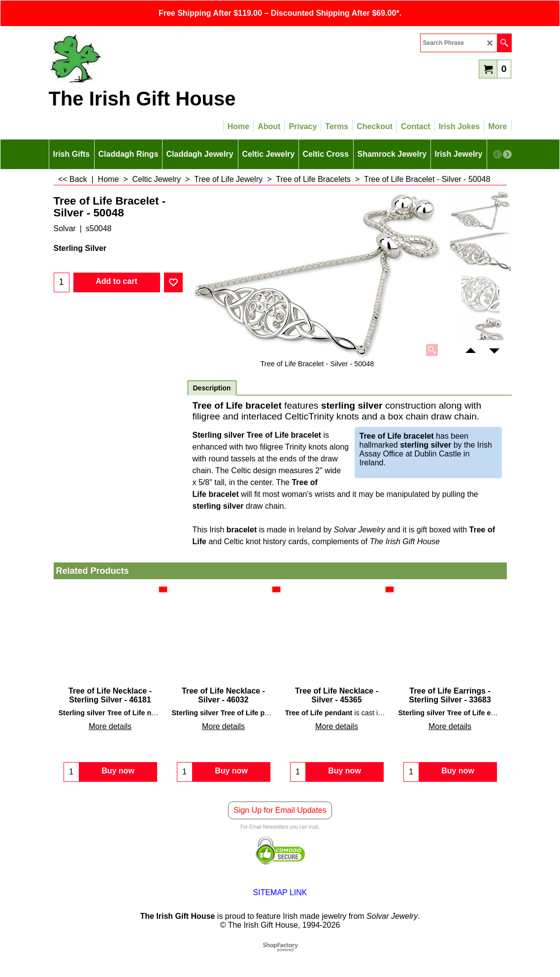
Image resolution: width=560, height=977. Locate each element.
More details (110, 726)
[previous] (497, 154)
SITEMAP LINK (280, 892)
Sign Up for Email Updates (280, 810)
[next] (507, 154)
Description (212, 388)
